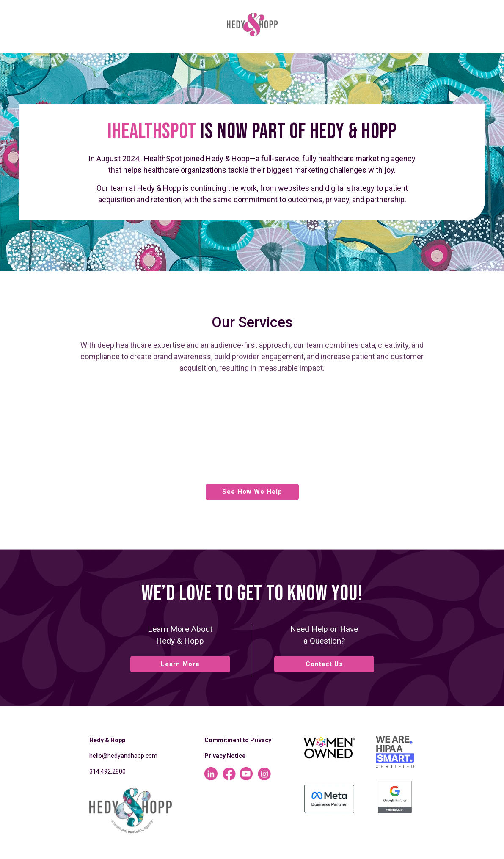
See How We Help (252, 492)
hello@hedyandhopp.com (123, 756)
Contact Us (324, 664)
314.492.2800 (107, 771)
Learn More (180, 664)
